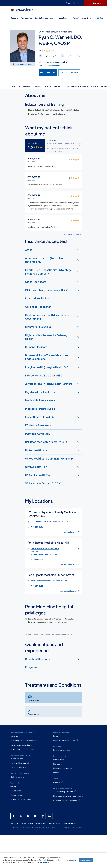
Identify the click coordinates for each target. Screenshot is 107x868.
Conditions (33, 697)
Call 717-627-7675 (69, 73)
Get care (14, 18)
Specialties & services (45, 18)
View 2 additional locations (49, 65)
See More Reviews (73, 235)
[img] (68, 51)
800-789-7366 (73, 3)
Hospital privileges (52, 86)
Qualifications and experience (75, 86)
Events (56, 773)
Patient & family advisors (21, 799)
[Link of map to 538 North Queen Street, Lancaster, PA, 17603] (78, 581)
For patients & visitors (83, 18)
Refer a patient (17, 759)
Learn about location (70, 532)
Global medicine (17, 777)
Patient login (96, 3)
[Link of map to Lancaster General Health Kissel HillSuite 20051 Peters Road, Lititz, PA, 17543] (78, 549)
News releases (59, 764)
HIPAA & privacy (27, 823)
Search (101, 18)
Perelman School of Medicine (67, 800)
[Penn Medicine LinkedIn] (49, 816)
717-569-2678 (37, 527)
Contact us (14, 823)
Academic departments (65, 792)
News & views (59, 760)
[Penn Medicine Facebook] (14, 816)
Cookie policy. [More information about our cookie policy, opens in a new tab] (44, 862)
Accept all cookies (86, 860)
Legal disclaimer (54, 823)
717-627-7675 (37, 559)
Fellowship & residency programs (68, 796)
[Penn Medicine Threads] (42, 816)
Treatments (33, 711)
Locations (64, 18)
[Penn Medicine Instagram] (28, 816)
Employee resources (62, 750)
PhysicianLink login (20, 763)
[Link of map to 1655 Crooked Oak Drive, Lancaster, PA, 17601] (78, 522)
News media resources (63, 768)
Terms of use (41, 823)
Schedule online (48, 73)
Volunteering (16, 791)
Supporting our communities (22, 749)
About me (16, 86)
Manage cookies (72, 860)
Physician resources (19, 767)
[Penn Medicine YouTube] (35, 816)
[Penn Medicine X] (21, 816)
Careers (58, 782)
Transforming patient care (21, 745)
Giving (13, 786)
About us (14, 736)
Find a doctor (26, 18)
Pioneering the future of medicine (24, 740)
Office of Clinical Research (66, 740)
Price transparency (70, 823)
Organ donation (17, 795)
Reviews (27, 86)
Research (57, 736)
